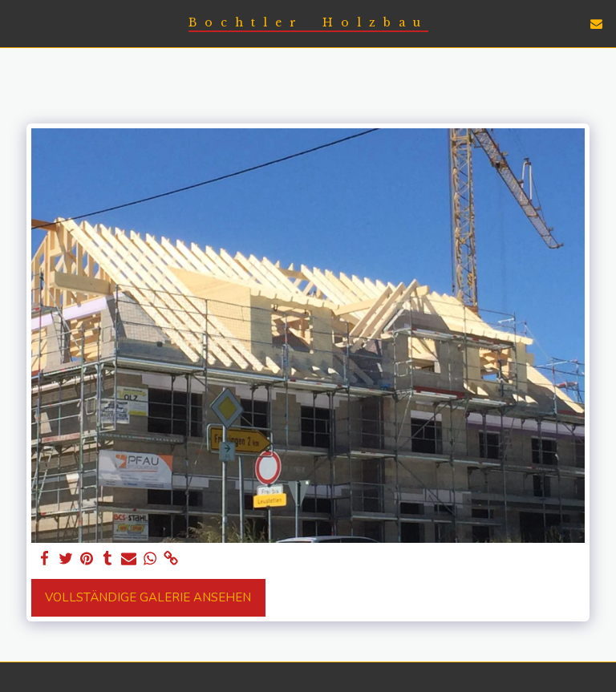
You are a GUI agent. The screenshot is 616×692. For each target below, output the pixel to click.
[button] (18, 23)
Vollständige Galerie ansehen (148, 597)
